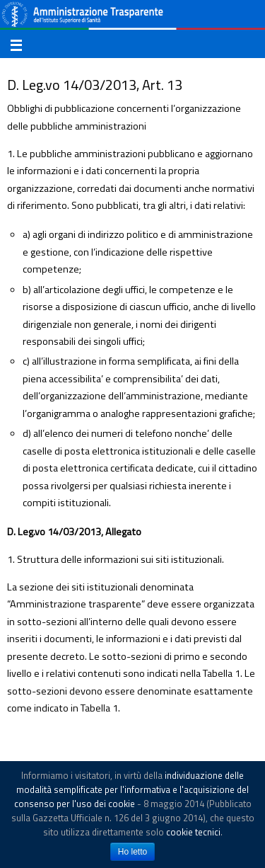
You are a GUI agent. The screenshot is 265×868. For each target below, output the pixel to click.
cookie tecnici (193, 832)
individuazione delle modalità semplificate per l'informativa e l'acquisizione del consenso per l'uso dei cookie (132, 789)
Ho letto (132, 852)
